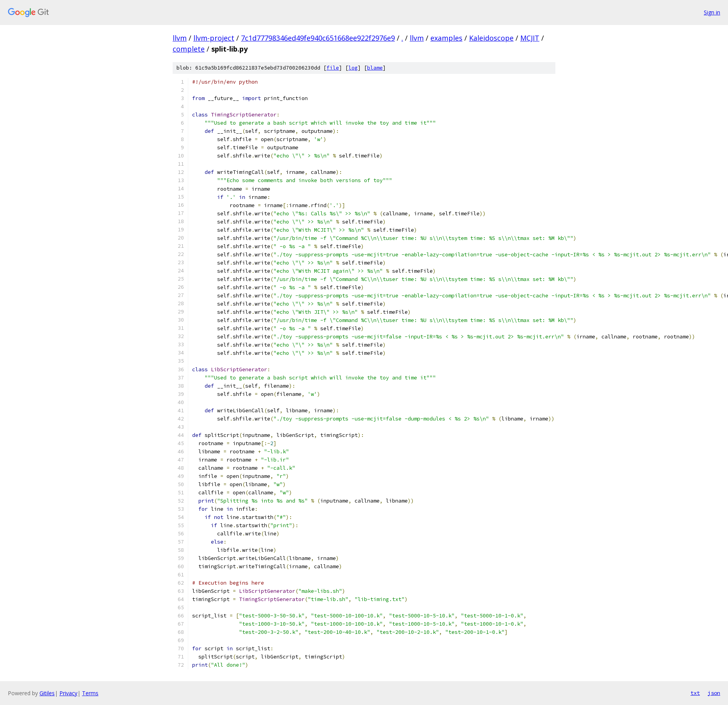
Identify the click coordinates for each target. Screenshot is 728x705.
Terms (90, 693)
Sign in (712, 12)
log (353, 68)
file (333, 68)
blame (375, 68)
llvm (180, 38)
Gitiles (47, 693)
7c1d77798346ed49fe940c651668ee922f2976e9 (318, 38)
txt (695, 693)
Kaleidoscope (491, 38)
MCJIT (530, 38)
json (714, 693)
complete (189, 49)
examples (446, 38)
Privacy (68, 693)
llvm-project (214, 38)
